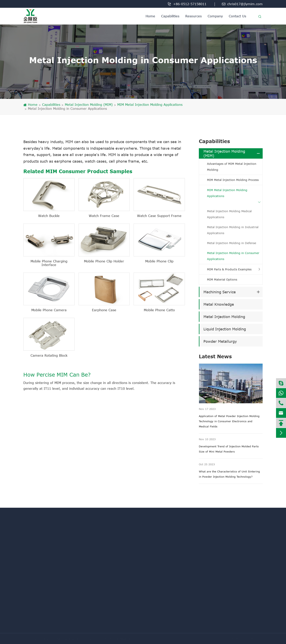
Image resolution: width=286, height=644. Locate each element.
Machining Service (220, 292)
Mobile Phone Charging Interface (49, 263)
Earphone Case (104, 310)
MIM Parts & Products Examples (229, 269)
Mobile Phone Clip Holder (104, 261)
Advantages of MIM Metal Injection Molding (232, 167)
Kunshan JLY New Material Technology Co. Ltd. (72, 639)
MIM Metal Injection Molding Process (233, 180)
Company (215, 16)
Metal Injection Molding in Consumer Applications (67, 109)
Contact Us (237, 16)
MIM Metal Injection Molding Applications (150, 105)
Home (150, 16)
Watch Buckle (49, 216)
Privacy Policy (254, 639)
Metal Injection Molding (224, 317)
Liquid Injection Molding (225, 329)
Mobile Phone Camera (49, 310)
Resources (193, 16)
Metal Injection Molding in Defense (232, 243)
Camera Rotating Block (49, 355)
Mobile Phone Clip (159, 261)
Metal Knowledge (219, 304)
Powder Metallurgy (220, 341)
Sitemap (232, 639)
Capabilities (170, 16)
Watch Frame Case (104, 216)
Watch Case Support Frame (159, 216)
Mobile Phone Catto (159, 310)
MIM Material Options (222, 279)
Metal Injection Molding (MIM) (89, 105)
